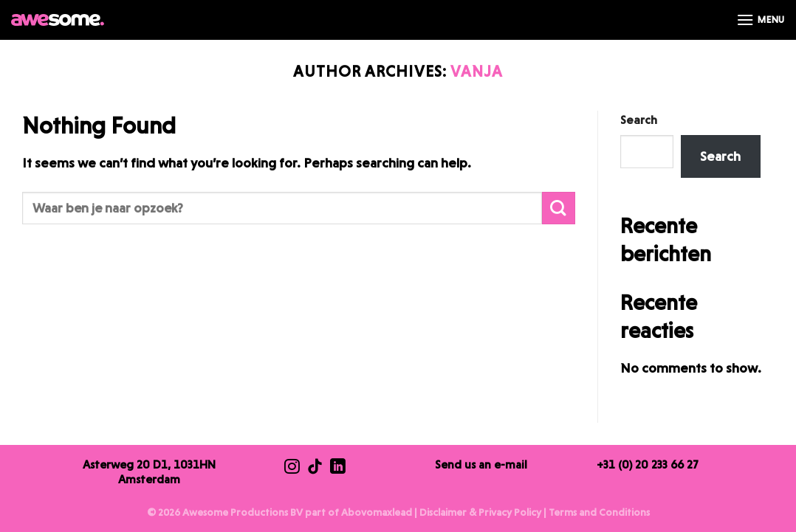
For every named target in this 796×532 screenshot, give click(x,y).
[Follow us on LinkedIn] (338, 468)
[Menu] (761, 20)
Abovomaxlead (377, 512)
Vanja (477, 71)
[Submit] (559, 208)
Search (639, 120)
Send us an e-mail (481, 464)
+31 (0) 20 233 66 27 (648, 464)
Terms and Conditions (599, 512)
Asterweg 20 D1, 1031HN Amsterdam (149, 472)
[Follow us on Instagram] (292, 468)
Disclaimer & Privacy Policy (480, 512)
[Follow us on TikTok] (315, 468)
